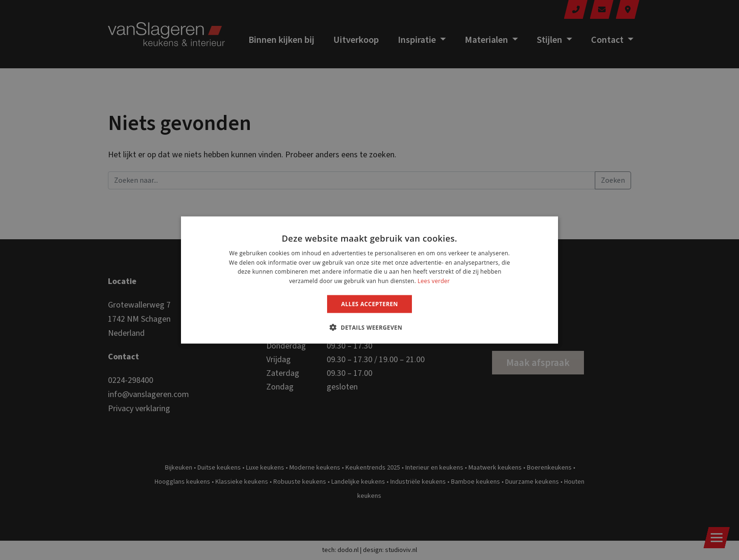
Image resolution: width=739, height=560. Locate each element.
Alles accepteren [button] (370, 304)
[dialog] (369, 280)
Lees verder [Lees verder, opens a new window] (434, 281)
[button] (369, 327)
